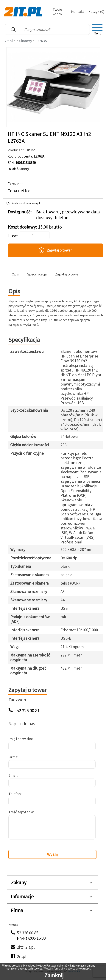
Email (13, 775)
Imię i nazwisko (20, 739)
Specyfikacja (37, 274)
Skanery (26, 41)
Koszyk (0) (96, 11)
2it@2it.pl (26, 947)
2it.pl (9, 41)
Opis (15, 274)
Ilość (13, 236)
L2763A (41, 41)
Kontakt (78, 11)
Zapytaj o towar (67, 274)
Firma (13, 757)
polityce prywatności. (78, 969)
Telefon (15, 794)
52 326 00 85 (28, 933)
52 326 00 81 (28, 711)
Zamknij (54, 975)
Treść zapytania (21, 812)
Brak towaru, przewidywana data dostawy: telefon (68, 215)
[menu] (97, 30)
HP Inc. (31, 150)
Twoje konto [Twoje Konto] (57, 12)
